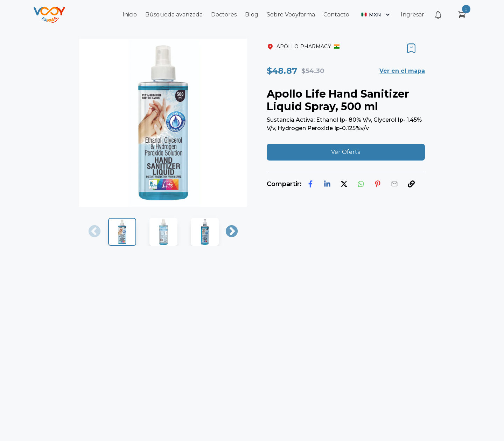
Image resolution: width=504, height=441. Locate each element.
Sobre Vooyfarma (291, 15)
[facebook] (310, 184)
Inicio (130, 15)
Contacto (336, 15)
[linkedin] (327, 184)
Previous (94, 232)
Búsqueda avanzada (174, 15)
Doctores (224, 15)
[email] (394, 184)
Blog (252, 15)
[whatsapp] (361, 184)
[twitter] (344, 184)
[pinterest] (378, 184)
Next (232, 232)
